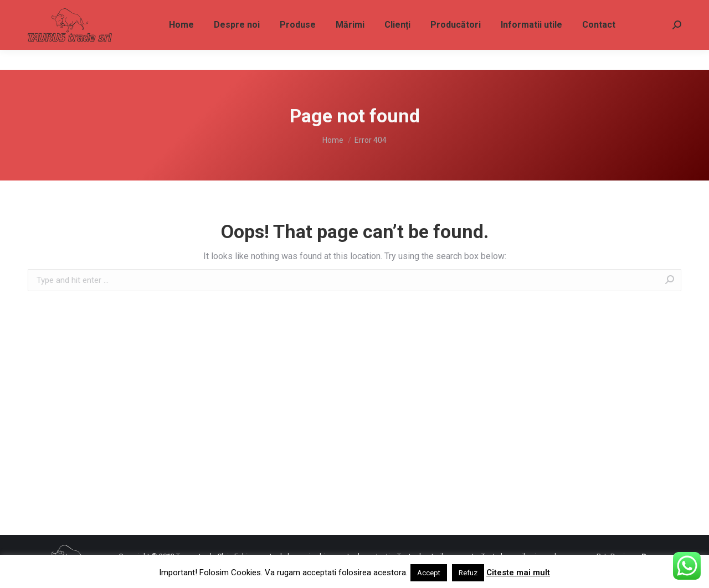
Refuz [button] (468, 573)
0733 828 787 (55, 10)
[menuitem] (181, 45)
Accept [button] (429, 573)
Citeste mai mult (518, 572)
